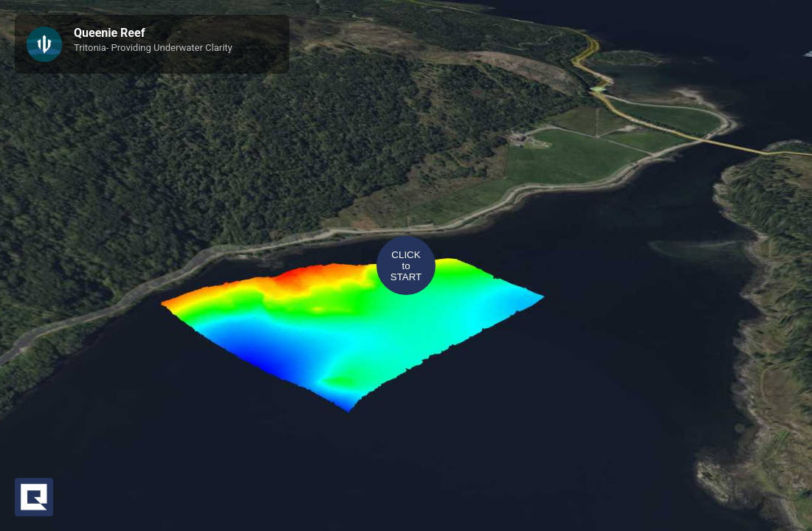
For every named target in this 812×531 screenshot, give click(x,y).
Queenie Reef (109, 33)
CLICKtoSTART (406, 266)
